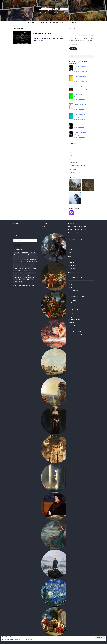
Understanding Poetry (74, 272)
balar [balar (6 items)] (12, 259)
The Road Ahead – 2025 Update (77, 239)
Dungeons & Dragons (77, 331)
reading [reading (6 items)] (35, 268)
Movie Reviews (74, 265)
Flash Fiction (73, 287)
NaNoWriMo (73, 325)
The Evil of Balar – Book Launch (77, 236)
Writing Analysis (74, 313)
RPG (71, 329)
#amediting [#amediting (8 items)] (14, 252)
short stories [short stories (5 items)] (14, 272)
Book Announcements (36, 31)
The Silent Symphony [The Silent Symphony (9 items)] (27, 275)
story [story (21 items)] (32, 272)
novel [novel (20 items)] (20, 268)
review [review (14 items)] (13, 270)
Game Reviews (74, 262)
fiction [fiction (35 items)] (23, 263)
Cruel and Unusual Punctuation (79, 163)
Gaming (72, 249)
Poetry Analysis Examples (78, 277)
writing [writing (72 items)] (13, 279)
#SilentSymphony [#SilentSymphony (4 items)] (28, 255)
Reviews (71, 256)
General (71, 247)
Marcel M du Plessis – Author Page (21, 283)
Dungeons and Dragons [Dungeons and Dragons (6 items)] (29, 261)
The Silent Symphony (80, 84)
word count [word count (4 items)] (14, 277)
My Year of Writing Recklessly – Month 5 (79, 226)
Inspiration (73, 322)
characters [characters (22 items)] (19, 261)
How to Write (75, 160)
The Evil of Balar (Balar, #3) (82, 122)
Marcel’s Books (33, 23)
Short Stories (75, 150)
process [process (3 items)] (29, 268)
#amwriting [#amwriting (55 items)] (30, 252)
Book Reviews (74, 259)
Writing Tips (54, 23)
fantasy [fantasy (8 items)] (18, 263)
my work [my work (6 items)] (34, 266)
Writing (71, 282)
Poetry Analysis (74, 275)
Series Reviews (74, 268)
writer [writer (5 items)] (34, 277)
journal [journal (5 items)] (29, 266)
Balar (72, 284)
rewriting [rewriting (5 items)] (18, 270)
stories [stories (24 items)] (28, 272)
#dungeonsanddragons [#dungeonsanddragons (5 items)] (17, 255)
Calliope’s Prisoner (53, 9)
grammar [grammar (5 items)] (28, 263)
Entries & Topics (75, 290)
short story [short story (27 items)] (22, 272)
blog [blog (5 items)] (17, 259)
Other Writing (43, 23)
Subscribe (74, 49)
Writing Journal (75, 153)
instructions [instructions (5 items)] (22, 266)
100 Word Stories (76, 303)
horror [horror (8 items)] (34, 263)
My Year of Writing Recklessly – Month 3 (79, 233)
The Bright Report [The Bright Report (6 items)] (15, 275)
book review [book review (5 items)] (30, 259)
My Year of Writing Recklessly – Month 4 (79, 229)
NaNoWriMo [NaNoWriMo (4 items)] (14, 268)
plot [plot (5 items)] (24, 268)
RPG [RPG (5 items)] (24, 270)
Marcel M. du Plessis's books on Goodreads (83, 61)
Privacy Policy (75, 23)
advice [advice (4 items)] (13, 257)
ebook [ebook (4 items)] (13, 263)
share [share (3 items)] (28, 270)
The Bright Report (75, 306)
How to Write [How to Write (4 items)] (14, 266)
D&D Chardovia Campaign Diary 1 (81, 334)
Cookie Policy (31, 640)
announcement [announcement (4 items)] (26, 257)
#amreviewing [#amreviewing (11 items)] (22, 252)
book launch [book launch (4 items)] (23, 259)
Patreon (72, 252)
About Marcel (65, 23)
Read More (32, 40)
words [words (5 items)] (20, 277)
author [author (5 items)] (33, 257)
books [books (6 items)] (13, 261)
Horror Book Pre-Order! (40, 33)
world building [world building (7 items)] (27, 277)
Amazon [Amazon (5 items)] (18, 257)
